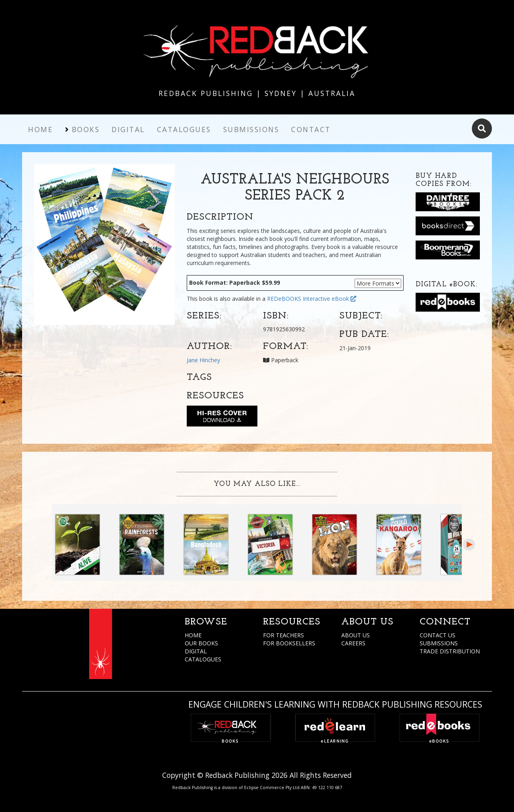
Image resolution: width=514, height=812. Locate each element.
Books (86, 129)
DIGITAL (196, 651)
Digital (128, 129)
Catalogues (184, 129)
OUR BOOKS (201, 643)
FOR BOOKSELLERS (289, 643)
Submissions (251, 129)
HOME (193, 635)
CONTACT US (438, 635)
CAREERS (353, 643)
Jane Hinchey (203, 360)
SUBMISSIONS (439, 643)
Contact (311, 129)
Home (41, 129)
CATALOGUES (203, 659)
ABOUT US (356, 635)
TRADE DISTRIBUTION (450, 651)
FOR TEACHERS (284, 635)
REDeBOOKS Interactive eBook (312, 299)
